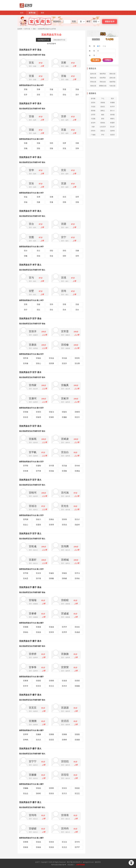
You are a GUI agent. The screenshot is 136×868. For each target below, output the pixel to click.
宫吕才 (77, 519)
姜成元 (103, 107)
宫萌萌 (51, 681)
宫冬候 (77, 466)
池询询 (112, 131)
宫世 (38, 95)
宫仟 (77, 95)
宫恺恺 (65, 761)
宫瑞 (26, 89)
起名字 (38, 862)
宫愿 (26, 143)
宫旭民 (51, 417)
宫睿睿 (33, 613)
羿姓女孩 (93, 82)
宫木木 (64, 686)
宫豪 (38, 202)
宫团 (64, 224)
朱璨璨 (112, 103)
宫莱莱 (26, 681)
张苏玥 (112, 135)
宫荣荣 (65, 667)
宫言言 (38, 686)
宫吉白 (65, 452)
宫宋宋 (51, 632)
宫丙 (77, 256)
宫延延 (26, 847)
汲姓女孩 (112, 78)
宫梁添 (38, 525)
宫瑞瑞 (33, 600)
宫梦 (64, 143)
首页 (22, 13)
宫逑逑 (64, 681)
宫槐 (26, 148)
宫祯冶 (33, 506)
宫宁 (64, 237)
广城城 (93, 135)
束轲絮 (112, 115)
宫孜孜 (38, 632)
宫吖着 (38, 578)
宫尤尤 (64, 847)
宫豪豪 (38, 734)
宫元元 (51, 686)
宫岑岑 (26, 686)
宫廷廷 (77, 788)
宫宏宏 (51, 740)
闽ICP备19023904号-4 (74, 862)
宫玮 (64, 291)
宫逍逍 (38, 627)
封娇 (93, 127)
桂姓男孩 (103, 78)
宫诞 (77, 304)
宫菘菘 (38, 681)
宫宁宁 (33, 761)
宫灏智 (38, 466)
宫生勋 (64, 358)
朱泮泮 (112, 107)
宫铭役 (64, 573)
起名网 (20, 29)
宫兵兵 (38, 740)
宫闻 (64, 202)
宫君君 (77, 681)
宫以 (38, 310)
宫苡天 (77, 417)
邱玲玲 (93, 131)
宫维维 (26, 842)
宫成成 (77, 632)
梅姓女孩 (93, 78)
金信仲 (93, 123)
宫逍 (64, 89)
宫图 (31, 237)
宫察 (64, 63)
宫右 (51, 310)
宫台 (31, 224)
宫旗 (38, 143)
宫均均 (77, 842)
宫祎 (51, 304)
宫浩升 (64, 363)
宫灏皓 (64, 417)
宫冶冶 (64, 842)
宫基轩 (33, 560)
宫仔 (26, 310)
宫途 (77, 89)
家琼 (103, 119)
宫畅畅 (26, 788)
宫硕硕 (33, 828)
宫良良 (51, 793)
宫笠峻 (26, 412)
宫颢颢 (77, 686)
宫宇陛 (26, 466)
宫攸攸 (38, 847)
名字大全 (32, 13)
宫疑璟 (38, 417)
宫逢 (51, 202)
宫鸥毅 (51, 578)
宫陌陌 (77, 734)
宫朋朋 (77, 740)
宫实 (31, 63)
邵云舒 (112, 127)
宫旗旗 (65, 654)
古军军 (93, 115)
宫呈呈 (64, 788)
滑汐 (112, 99)
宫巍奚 (65, 385)
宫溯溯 (33, 721)
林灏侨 (112, 123)
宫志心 (26, 525)
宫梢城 (65, 560)
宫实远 (51, 358)
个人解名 (110, 39)
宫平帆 (33, 452)
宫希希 (64, 740)
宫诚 (51, 89)
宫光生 (65, 506)
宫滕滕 (33, 775)
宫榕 (77, 143)
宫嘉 (64, 130)
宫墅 (31, 291)
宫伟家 (33, 385)
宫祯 (38, 256)
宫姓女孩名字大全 (59, 40)
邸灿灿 (103, 123)
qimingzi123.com (88, 862)
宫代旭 (65, 493)
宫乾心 (38, 363)
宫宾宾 (33, 708)
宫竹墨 (51, 466)
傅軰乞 (112, 119)
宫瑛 (26, 304)
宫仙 (64, 95)
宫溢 (26, 197)
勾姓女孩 (112, 86)
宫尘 (38, 251)
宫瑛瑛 (65, 815)
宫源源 (65, 708)
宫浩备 (51, 471)
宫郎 (64, 256)
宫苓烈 (38, 412)
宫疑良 (64, 412)
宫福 (26, 202)
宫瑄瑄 (65, 775)
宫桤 (51, 143)
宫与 (31, 278)
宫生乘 (77, 363)
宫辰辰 (51, 847)
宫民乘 (51, 363)
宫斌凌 (65, 439)
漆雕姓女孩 (103, 86)
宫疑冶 (51, 412)
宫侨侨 (33, 654)
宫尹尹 (77, 847)
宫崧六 (38, 519)
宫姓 (34, 29)
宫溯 (51, 197)
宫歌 (38, 148)
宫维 (64, 304)
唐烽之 (103, 111)
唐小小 (112, 111)
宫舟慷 (26, 363)
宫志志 (26, 793)
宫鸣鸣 (26, 740)
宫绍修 (65, 345)
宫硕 (38, 304)
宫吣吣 (26, 632)
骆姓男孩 (103, 74)
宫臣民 (77, 358)
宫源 (64, 183)
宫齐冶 (77, 573)
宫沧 (31, 183)
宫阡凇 (26, 358)
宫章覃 (51, 525)
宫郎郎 (51, 788)
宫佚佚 (51, 842)
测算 (42, 13)
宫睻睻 (65, 600)
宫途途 (51, 627)
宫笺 (64, 148)
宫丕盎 (64, 466)
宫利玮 (64, 519)
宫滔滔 (65, 721)
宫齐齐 (64, 627)
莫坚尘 (103, 131)
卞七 (103, 99)
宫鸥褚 (64, 578)
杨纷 (103, 115)
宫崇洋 (33, 331)
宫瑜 (64, 76)
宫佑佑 (38, 842)
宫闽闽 (64, 734)
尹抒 (103, 135)
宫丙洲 (26, 519)
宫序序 (64, 632)
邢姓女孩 (103, 82)
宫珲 (77, 197)
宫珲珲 (26, 734)
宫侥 (31, 116)
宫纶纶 (38, 788)
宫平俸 (38, 471)
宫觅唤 (64, 471)
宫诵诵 (26, 627)
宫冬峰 (26, 471)
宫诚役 (51, 573)
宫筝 (77, 148)
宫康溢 (77, 471)
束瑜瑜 (103, 103)
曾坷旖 (93, 99)
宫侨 (64, 116)
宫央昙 (26, 578)
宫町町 (38, 793)
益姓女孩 (93, 74)
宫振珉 (33, 439)
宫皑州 (77, 525)
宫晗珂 (33, 493)
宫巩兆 (64, 525)
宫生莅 (26, 417)
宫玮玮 (33, 815)
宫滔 (64, 197)
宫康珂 (33, 398)
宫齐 (26, 95)
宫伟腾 (65, 546)
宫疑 (51, 148)
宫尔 (26, 251)
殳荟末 (93, 103)
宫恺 (64, 251)
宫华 (31, 170)
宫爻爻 (77, 793)
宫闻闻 (51, 734)
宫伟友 (77, 578)
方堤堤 (93, 107)
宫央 (64, 310)
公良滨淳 (103, 127)
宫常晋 (65, 331)
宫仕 (51, 95)
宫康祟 (33, 345)
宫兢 (31, 130)
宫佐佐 (77, 627)
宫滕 (77, 251)
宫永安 (38, 573)
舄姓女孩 (93, 86)
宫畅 (26, 256)
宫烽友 (51, 519)
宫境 (64, 278)
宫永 (77, 310)
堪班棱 (93, 111)
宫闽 (77, 202)
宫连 (51, 256)
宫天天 (64, 793)
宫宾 (64, 170)
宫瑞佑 (38, 358)
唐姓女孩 (112, 74)
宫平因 (26, 573)
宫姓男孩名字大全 (43, 40)
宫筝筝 (33, 667)
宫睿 (38, 89)
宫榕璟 (77, 412)
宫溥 (38, 197)
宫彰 (51, 251)
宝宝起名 (96, 39)
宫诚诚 (65, 613)
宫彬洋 (65, 398)
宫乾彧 (33, 546)
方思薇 (93, 119)
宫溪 (31, 76)
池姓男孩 (112, 82)
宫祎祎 (65, 828)
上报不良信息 (80, 865)
